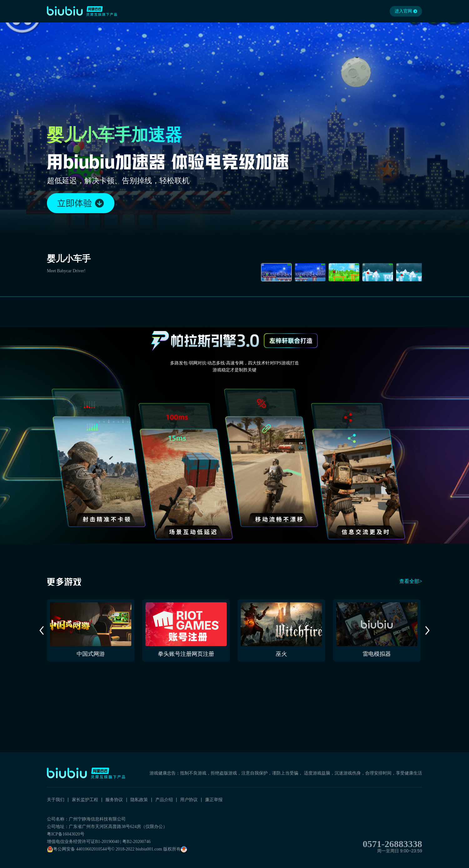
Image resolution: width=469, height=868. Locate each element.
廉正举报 (214, 800)
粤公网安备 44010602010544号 (79, 849)
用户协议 (189, 800)
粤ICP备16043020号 (66, 834)
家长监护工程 (85, 800)
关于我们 (56, 800)
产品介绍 (164, 800)
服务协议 (114, 800)
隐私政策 (139, 800)
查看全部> (411, 581)
